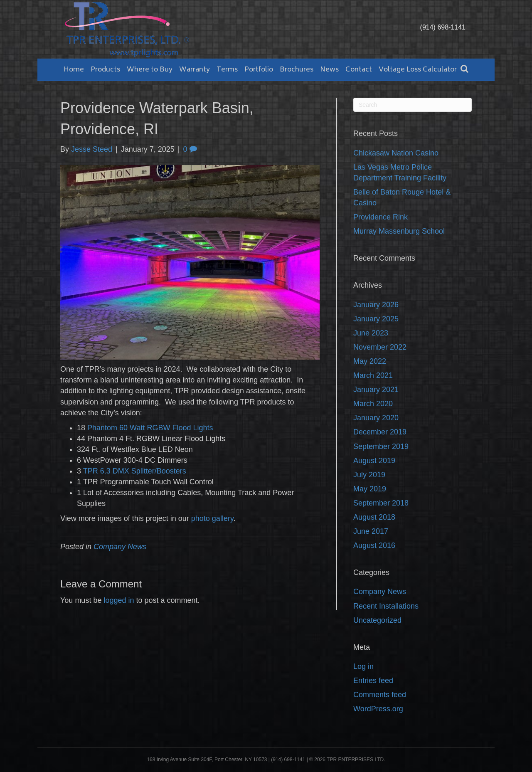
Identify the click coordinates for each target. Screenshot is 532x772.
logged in (119, 600)
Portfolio (259, 70)
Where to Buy (150, 70)
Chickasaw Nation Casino (396, 153)
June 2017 (371, 531)
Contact (359, 70)
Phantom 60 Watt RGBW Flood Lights (150, 428)
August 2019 (374, 461)
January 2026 (376, 305)
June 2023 (371, 333)
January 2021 (376, 390)
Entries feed (373, 681)
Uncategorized (377, 620)
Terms (227, 70)
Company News (120, 547)
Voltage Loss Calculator (418, 70)
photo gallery (212, 518)
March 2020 (373, 404)
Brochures (297, 70)
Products (105, 70)
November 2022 (380, 347)
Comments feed (380, 695)
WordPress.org (378, 709)
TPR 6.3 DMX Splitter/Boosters (135, 471)
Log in (363, 666)
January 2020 (376, 418)
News (329, 70)
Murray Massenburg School (399, 231)
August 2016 (374, 545)
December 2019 (380, 432)
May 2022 (370, 361)
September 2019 (381, 446)
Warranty (195, 70)
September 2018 (381, 503)
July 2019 (369, 475)
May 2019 (370, 489)
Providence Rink (381, 217)
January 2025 (376, 319)
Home (74, 70)
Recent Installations (386, 606)
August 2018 (374, 517)
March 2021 (373, 375)
